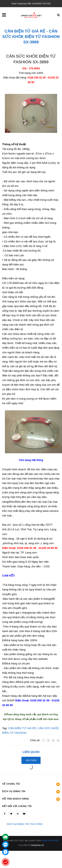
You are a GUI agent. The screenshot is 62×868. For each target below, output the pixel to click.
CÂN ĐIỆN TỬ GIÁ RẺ (22, 728)
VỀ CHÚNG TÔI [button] (31, 784)
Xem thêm (31, 760)
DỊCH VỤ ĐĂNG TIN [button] (31, 792)
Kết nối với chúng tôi (17, 806)
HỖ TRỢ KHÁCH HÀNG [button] (31, 799)
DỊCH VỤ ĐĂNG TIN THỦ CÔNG (25, 824)
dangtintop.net (37, 845)
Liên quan (31, 752)
